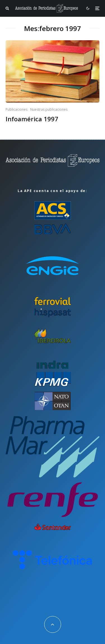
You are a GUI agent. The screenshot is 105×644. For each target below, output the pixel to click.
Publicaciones (17, 109)
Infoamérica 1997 (32, 119)
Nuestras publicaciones (49, 109)
